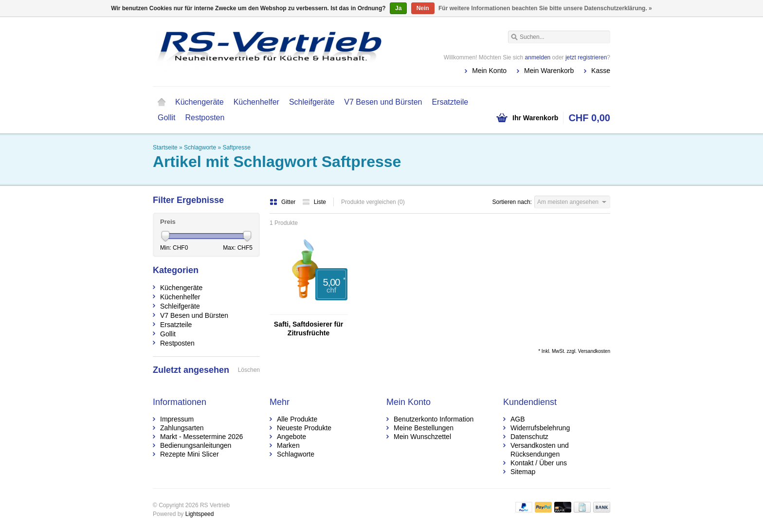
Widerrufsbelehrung (540, 428)
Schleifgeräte (312, 102)
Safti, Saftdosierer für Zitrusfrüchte (309, 329)
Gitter (283, 202)
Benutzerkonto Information (434, 419)
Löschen (249, 370)
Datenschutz (529, 437)
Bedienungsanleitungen (196, 445)
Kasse (601, 71)
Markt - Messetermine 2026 (201, 437)
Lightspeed (200, 514)
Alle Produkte (297, 419)
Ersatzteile (450, 102)
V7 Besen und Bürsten (383, 102)
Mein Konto (489, 71)
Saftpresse (236, 147)
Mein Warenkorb (549, 71)
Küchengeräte (200, 102)
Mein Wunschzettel (422, 437)
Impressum (177, 419)
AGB (518, 419)
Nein (423, 8)
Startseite (162, 102)
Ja (398, 8)
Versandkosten (594, 351)
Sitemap (523, 472)
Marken (288, 445)
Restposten (205, 118)
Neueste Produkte (304, 428)
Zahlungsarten (182, 428)
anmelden (538, 57)
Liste (314, 202)
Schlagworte (200, 147)
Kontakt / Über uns (539, 463)
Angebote (291, 437)
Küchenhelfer (256, 102)
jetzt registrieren (586, 57)
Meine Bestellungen (424, 428)
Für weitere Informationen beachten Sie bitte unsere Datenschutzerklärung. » (545, 8)
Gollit (166, 118)
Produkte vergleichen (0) (373, 202)
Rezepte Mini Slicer (190, 454)
